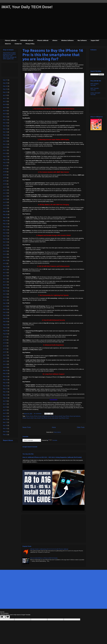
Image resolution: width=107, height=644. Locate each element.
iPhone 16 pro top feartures (73, 416)
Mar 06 (5, 288)
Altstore (55, 40)
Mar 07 (5, 236)
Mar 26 (5, 123)
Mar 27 (5, 120)
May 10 (5, 395)
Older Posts (81, 427)
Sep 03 (5, 321)
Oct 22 (5, 254)
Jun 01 (5, 208)
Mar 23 (5, 428)
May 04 (5, 86)
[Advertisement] (53, 26)
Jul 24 (5, 337)
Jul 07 (5, 175)
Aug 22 (5, 328)
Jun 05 (5, 202)
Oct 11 (5, 300)
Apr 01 (5, 413)
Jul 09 (5, 169)
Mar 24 (5, 129)
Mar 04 (5, 242)
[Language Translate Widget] (32, 440)
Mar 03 (5, 432)
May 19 (5, 386)
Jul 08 (5, 172)
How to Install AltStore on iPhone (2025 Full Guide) (44, 558)
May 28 (5, 211)
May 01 (5, 92)
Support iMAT (95, 40)
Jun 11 (5, 361)
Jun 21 (5, 190)
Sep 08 (5, 318)
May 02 (5, 398)
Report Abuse (8, 440)
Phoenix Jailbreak (43, 40)
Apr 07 (5, 285)
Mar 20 (5, 132)
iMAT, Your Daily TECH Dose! (27, 7)
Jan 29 (5, 294)
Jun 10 (5, 196)
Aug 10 (5, 162)
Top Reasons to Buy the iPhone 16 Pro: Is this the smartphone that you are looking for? (53, 55)
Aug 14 (5, 159)
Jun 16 (5, 245)
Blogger (64, 605)
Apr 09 (5, 407)
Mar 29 (5, 419)
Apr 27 (5, 98)
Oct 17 (5, 150)
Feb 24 (5, 135)
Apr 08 (5, 104)
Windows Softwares (67, 40)
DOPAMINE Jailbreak (27, 40)
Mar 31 (5, 117)
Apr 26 (5, 401)
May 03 (5, 89)
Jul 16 (5, 346)
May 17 (5, 389)
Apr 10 (5, 101)
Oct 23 (5, 251)
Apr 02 (5, 114)
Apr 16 (5, 273)
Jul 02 (5, 184)
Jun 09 (5, 199)
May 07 (5, 80)
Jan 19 (5, 141)
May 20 (5, 227)
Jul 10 (5, 166)
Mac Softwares (82, 40)
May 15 (5, 392)
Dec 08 (5, 248)
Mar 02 (5, 291)
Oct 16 (5, 153)
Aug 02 (5, 334)
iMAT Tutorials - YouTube (95, 89)
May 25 (5, 218)
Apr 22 (5, 269)
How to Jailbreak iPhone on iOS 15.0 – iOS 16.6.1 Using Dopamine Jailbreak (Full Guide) (52, 457)
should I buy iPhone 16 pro (44, 418)
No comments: (38, 414)
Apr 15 (5, 276)
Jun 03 (5, 367)
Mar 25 (5, 126)
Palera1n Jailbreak (11, 40)
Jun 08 (5, 306)
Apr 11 (5, 282)
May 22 (5, 380)
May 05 (5, 83)
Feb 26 (5, 312)
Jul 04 (5, 181)
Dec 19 (5, 260)
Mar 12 (5, 230)
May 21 (5, 224)
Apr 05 (5, 111)
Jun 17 (5, 355)
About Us (8, 44)
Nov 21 (5, 144)
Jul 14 (5, 349)
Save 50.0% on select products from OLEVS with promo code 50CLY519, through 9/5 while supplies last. (10, 56)
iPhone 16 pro (30, 416)
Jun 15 (5, 193)
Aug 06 (5, 331)
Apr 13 (5, 279)
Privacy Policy (30, 44)
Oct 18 (5, 297)
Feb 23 (5, 138)
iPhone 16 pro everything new (42, 416)
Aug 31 (5, 325)
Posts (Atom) (57, 432)
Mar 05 (5, 239)
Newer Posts (27, 427)
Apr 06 (5, 107)
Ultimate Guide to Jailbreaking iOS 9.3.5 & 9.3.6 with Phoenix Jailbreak (49, 549)
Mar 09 (5, 233)
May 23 (5, 376)
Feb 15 (5, 315)
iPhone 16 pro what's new (29, 418)
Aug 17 (5, 156)
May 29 (5, 370)
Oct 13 (5, 257)
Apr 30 (5, 95)
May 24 (5, 221)
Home (54, 427)
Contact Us (18, 44)
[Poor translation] (7, 617)
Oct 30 (5, 147)
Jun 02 (5, 205)
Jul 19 (5, 263)
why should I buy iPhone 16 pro (60, 418)
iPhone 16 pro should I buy (58, 416)
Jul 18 (5, 343)
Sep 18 (5, 303)
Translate (53, 440)
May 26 (5, 214)
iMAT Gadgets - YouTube (95, 84)
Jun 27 (5, 187)
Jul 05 (5, 178)
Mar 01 (5, 309)
